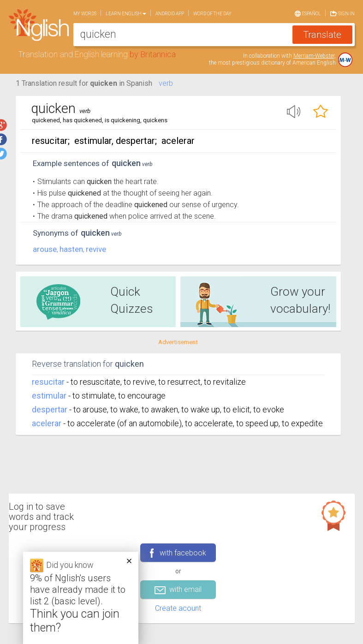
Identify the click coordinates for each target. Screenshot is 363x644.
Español (308, 13)
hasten (71, 249)
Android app (170, 14)
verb (166, 83)
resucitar (48, 382)
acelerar (47, 423)
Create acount (178, 608)
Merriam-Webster (314, 56)
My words (85, 14)
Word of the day (212, 14)
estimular (49, 396)
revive (96, 249)
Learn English (126, 14)
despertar (50, 409)
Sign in (342, 13)
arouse (45, 249)
